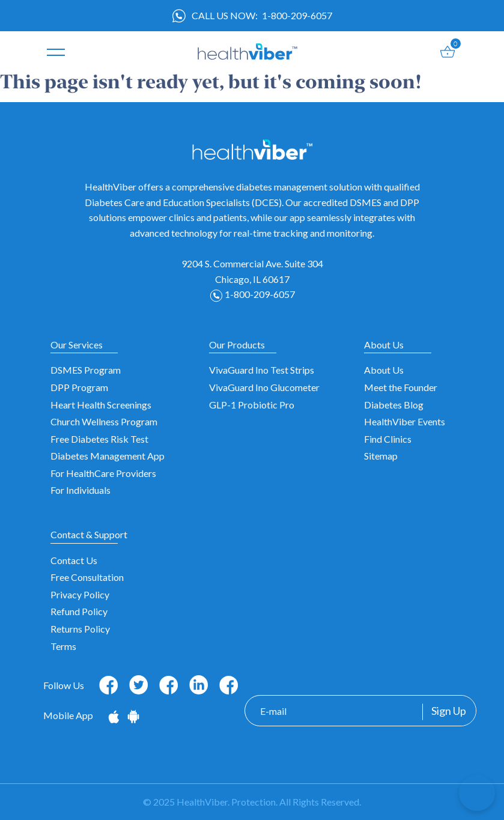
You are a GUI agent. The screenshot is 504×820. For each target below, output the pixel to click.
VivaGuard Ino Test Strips (262, 370)
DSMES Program (86, 370)
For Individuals (80, 490)
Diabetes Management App (108, 456)
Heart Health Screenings (101, 405)
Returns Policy (80, 629)
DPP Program (79, 387)
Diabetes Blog (394, 405)
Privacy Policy (80, 594)
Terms (63, 646)
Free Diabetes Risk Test (99, 439)
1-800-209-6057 (297, 15)
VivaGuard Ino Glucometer (264, 387)
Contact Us (74, 560)
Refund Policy (79, 611)
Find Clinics (388, 439)
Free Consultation (87, 577)
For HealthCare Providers (103, 473)
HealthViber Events (405, 421)
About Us (384, 370)
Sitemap (381, 456)
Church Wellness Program (104, 421)
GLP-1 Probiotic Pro (252, 405)
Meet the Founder (401, 387)
